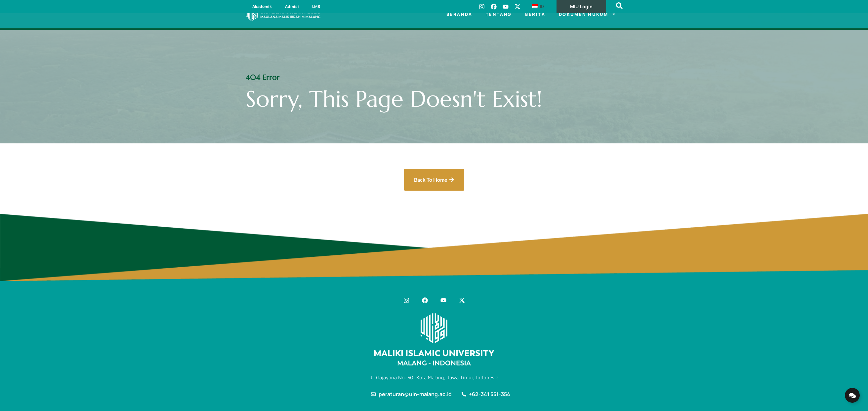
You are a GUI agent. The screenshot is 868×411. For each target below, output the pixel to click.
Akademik (262, 6)
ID (538, 6)
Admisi (292, 6)
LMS (316, 6)
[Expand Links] (852, 395)
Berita (535, 14)
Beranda (459, 14)
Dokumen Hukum (587, 14)
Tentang (499, 14)
